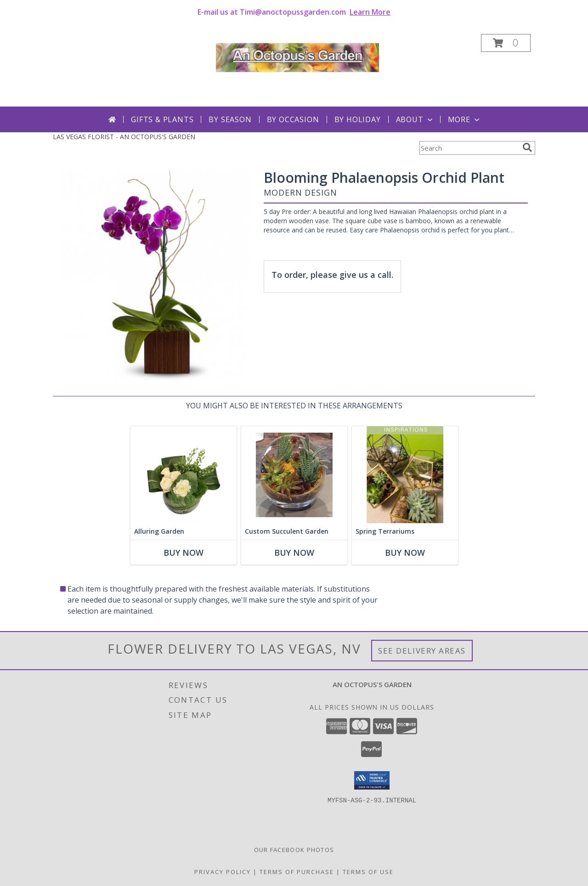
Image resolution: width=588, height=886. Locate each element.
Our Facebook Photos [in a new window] (294, 850)
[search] (527, 147)
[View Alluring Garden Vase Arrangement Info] (184, 475)
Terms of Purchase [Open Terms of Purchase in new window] (297, 872)
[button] (506, 43)
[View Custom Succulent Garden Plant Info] (294, 475)
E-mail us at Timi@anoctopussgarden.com (294, 12)
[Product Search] (469, 148)
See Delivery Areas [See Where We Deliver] (422, 651)
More (465, 119)
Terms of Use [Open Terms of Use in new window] (368, 872)
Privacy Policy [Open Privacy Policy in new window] (223, 872)
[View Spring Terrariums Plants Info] (405, 475)
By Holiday (358, 119)
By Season (230, 119)
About (415, 119)
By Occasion (293, 119)
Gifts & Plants (162, 119)
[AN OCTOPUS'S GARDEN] (297, 55)
